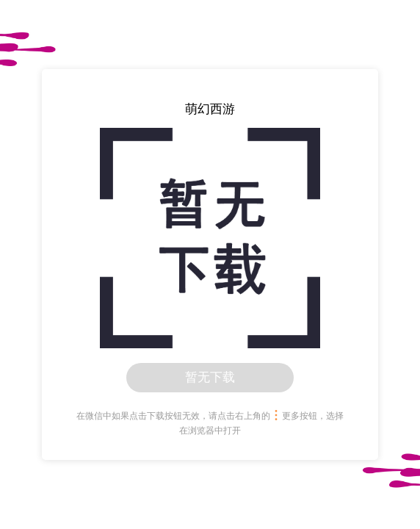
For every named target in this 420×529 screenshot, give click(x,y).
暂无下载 (210, 377)
